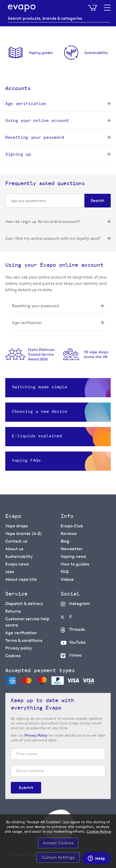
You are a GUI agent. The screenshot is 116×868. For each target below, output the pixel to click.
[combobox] (59, 18)
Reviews (69, 534)
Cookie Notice (99, 831)
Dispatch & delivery (24, 604)
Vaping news (73, 556)
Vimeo (75, 655)
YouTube (77, 642)
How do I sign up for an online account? (43, 222)
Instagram (79, 604)
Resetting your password (35, 137)
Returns (13, 611)
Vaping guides (41, 53)
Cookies (13, 656)
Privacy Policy (36, 735)
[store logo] (22, 8)
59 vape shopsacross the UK (96, 354)
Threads (77, 629)
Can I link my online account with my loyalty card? (53, 238)
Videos (67, 579)
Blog (65, 541)
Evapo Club (72, 526)
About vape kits (21, 579)
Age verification (26, 104)
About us (14, 549)
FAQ (65, 572)
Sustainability (96, 53)
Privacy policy (19, 648)
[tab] (58, 106)
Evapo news (17, 564)
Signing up (18, 154)
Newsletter (72, 549)
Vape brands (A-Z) (24, 534)
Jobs (10, 572)
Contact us (16, 541)
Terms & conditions (24, 640)
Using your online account (37, 120)
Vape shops (16, 526)
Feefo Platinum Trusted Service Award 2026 (41, 354)
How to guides (75, 564)
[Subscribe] (26, 788)
